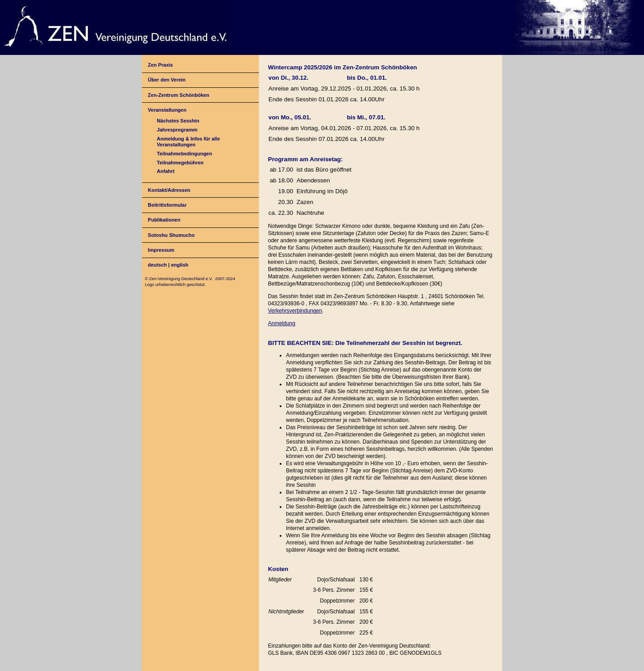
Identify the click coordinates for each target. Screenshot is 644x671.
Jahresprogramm (177, 130)
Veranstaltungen (167, 110)
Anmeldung (282, 323)
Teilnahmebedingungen (184, 154)
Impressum (161, 250)
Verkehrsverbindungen (295, 311)
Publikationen (164, 220)
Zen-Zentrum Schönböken (178, 95)
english (180, 265)
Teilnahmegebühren (180, 163)
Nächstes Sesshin (178, 121)
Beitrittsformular (167, 205)
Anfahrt (166, 171)
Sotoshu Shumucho (171, 235)
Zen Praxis (160, 65)
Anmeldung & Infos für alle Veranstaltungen (188, 142)
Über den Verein (167, 80)
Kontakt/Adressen (169, 190)
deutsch (157, 265)
